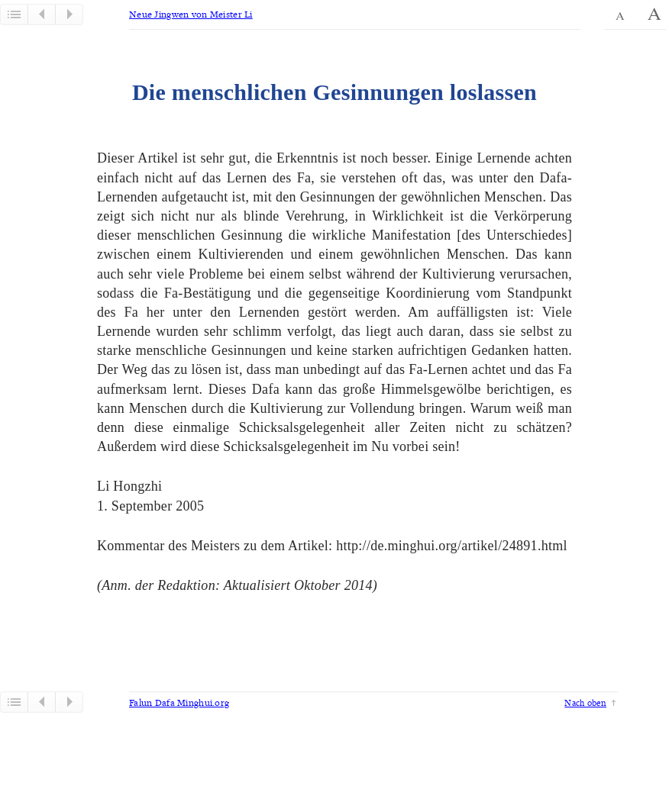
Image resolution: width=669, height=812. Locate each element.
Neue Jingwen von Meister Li (191, 14)
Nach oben (585, 702)
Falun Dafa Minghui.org (179, 702)
